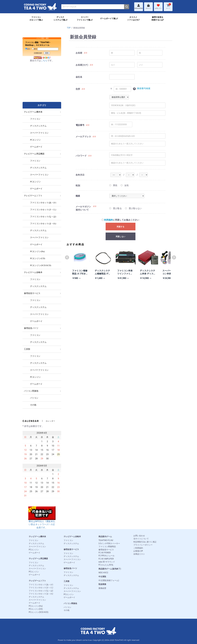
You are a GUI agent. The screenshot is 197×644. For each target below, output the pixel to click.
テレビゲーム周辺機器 (38, 559)
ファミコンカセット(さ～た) (41, 588)
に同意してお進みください (120, 220)
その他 (66, 610)
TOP (69, 28)
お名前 (79, 53)
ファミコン (34, 540)
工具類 (66, 581)
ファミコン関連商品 (107, 546)
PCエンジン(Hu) (36, 606)
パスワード (81, 156)
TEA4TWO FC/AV (106, 540)
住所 (78, 89)
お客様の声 (138, 551)
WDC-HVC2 (103, 573)
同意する (121, 227)
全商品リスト (139, 554)
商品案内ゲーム (105, 536)
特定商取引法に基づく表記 (145, 542)
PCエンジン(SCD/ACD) (39, 612)
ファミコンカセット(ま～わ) (41, 594)
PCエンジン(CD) (36, 609)
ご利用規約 (138, 548)
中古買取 (102, 577)
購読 (28, 49)
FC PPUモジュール (107, 556)
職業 (78, 196)
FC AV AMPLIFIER (106, 559)
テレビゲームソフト (37, 581)
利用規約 (108, 220)
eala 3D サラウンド (107, 562)
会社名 (79, 77)
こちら (44, 61)
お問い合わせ (139, 536)
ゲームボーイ (34, 553)
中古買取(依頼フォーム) (109, 580)
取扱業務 (102, 584)
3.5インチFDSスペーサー (109, 543)
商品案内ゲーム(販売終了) (110, 569)
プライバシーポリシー (143, 545)
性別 (78, 186)
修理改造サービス (71, 549)
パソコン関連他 (70, 603)
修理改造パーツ (70, 568)
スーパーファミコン (37, 546)
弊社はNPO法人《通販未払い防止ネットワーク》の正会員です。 (42, 520)
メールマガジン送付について (83, 208)
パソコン (67, 607)
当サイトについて (141, 539)
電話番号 (80, 125)
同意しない (121, 237)
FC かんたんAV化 (106, 565)
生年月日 (80, 175)
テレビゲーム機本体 (37, 536)
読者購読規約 (38, 53)
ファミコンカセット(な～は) (41, 591)
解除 (35, 49)
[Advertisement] (42, 85)
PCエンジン (34, 550)
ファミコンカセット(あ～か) (41, 584)
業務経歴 (102, 588)
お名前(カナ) (82, 65)
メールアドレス (83, 137)
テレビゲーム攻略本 (72, 536)
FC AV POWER (105, 553)
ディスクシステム (36, 543)
